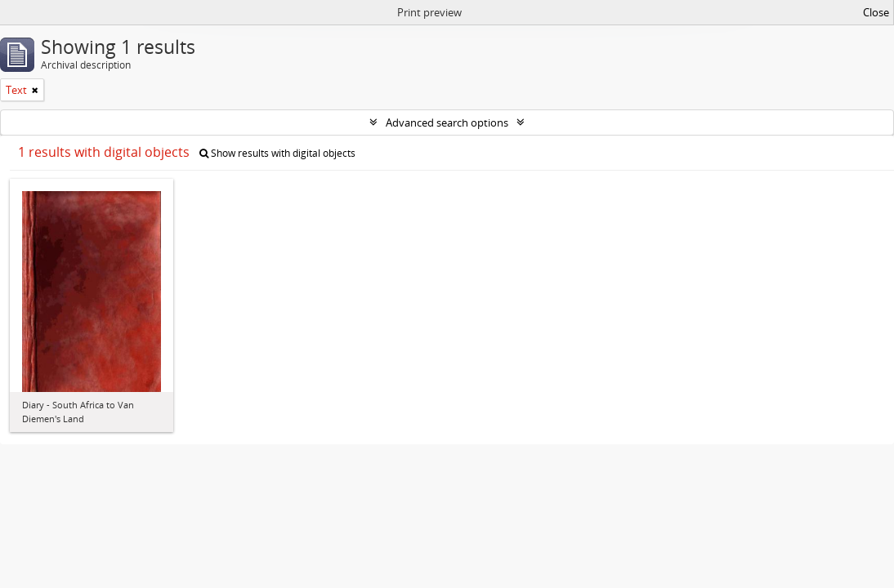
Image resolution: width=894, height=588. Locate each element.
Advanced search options (447, 122)
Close (876, 12)
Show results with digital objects (277, 153)
